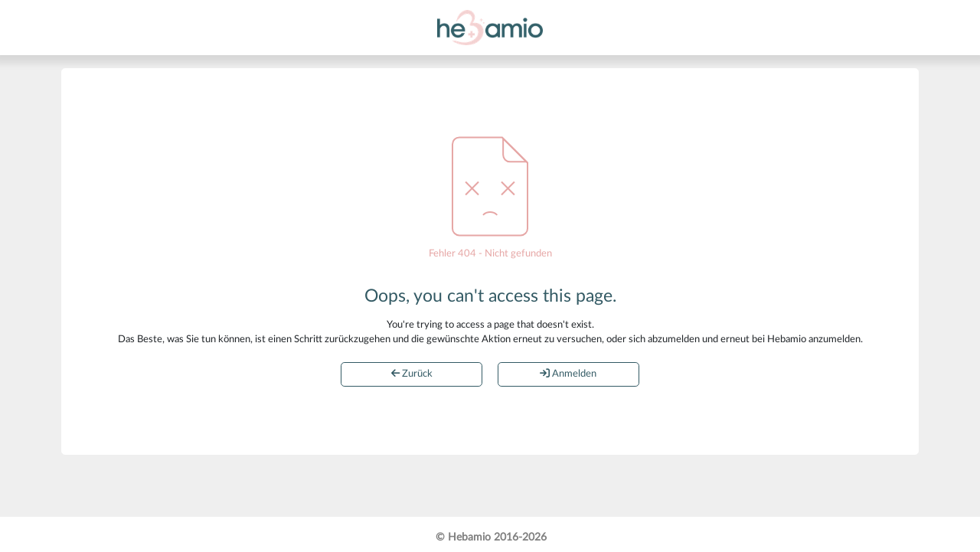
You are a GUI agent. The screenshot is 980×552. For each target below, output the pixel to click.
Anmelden (568, 374)
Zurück (412, 374)
